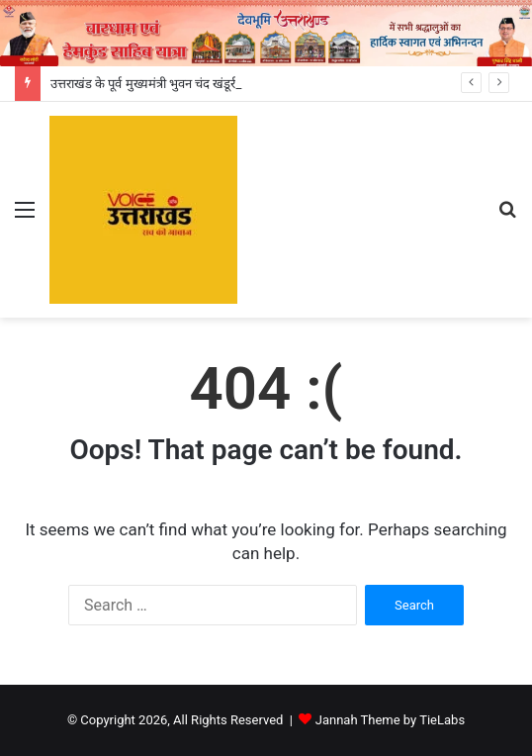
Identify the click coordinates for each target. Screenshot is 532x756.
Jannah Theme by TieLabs (390, 720)
